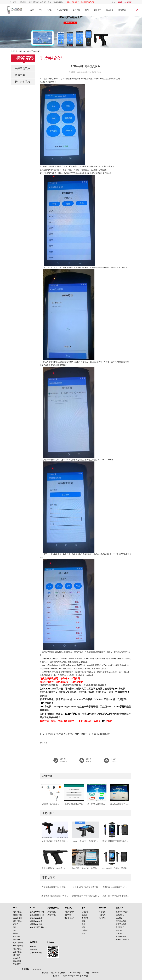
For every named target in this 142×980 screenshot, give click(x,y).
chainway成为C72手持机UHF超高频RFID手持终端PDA (85, 841)
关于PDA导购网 (36, 953)
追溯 (83, 927)
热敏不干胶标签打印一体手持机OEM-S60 (85, 868)
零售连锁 (85, 918)
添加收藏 (23, 2)
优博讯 (47, 659)
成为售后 (119, 933)
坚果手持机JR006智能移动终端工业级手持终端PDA (116, 841)
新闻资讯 (98, 10)
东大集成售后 (121, 921)
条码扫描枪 (52, 912)
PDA (41, 10)
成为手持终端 (18, 946)
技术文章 (110, 10)
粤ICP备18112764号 (74, 976)
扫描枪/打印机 (62, 10)
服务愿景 (34, 950)
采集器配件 (17, 964)
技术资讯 (102, 918)
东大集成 (16, 940)
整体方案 (20, 75)
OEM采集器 (18, 918)
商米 (15, 927)
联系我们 (122, 10)
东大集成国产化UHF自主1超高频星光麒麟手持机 (55, 868)
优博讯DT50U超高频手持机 (75, 665)
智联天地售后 (121, 924)
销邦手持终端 (18, 943)
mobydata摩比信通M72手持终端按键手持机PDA (116, 868)
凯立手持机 (17, 949)
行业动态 (102, 915)
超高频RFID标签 (36, 918)
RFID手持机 (62, 79)
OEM (47, 689)
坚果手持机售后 (122, 912)
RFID (50, 10)
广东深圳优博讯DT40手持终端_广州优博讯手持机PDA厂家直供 (55, 887)
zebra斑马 (17, 958)
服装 (83, 921)
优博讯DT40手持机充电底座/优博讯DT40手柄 (55, 841)
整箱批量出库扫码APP (74, 804)
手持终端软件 (36, 51)
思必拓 (16, 933)
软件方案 (77, 10)
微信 (113, 2)
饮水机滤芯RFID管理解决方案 (85, 887)
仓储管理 (85, 912)
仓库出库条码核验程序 (101, 734)
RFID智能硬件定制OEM (39, 927)
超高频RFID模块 (36, 924)
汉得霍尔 (16, 955)
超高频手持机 (98, 659)
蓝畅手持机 (17, 952)
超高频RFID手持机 (37, 912)
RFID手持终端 (72, 714)
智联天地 (16, 936)
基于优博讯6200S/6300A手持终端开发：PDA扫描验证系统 (97, 804)
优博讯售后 (120, 915)
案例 (87, 10)
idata (15, 930)
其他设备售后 (121, 936)
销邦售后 (119, 930)
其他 (83, 933)
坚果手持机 (17, 921)
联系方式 (34, 946)
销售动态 (102, 912)
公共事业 (85, 930)
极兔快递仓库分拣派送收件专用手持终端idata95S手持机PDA (55, 896)
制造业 (84, 915)
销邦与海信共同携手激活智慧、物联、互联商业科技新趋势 (85, 896)
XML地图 (85, 976)
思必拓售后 (120, 927)
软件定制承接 (22, 82)
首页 (32, 10)
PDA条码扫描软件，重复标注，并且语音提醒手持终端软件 (120, 804)
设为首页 (13, 2)
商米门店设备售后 (123, 940)
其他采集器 (17, 961)
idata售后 (119, 918)
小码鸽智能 (37, 969)
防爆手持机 (17, 912)
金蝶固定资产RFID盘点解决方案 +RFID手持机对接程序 (51, 804)
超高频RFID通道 (36, 921)
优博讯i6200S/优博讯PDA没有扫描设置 (116, 887)
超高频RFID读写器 (37, 915)
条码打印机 (52, 915)
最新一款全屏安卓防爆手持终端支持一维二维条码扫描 (116, 896)
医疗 (83, 924)
